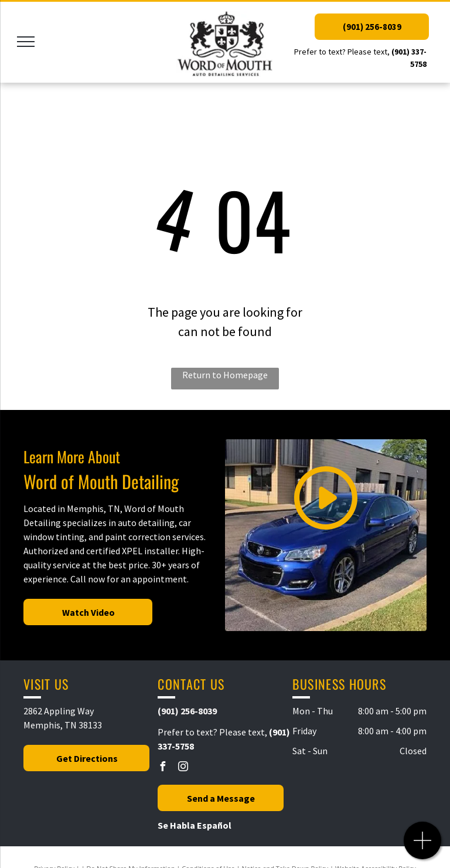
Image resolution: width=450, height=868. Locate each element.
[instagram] (183, 768)
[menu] (26, 42)
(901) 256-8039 (187, 711)
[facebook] (162, 768)
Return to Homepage (225, 375)
